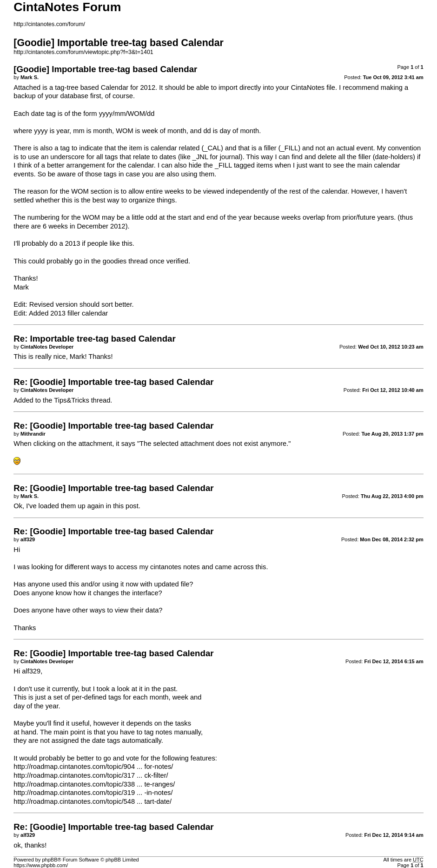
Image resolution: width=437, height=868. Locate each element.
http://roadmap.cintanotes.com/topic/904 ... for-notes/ (93, 767)
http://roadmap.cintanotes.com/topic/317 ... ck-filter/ (91, 775)
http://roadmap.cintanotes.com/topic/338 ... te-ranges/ (94, 784)
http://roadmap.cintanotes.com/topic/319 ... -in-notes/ (93, 793)
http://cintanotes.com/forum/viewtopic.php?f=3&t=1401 (83, 52)
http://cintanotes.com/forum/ (49, 24)
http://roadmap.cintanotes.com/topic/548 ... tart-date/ (93, 801)
